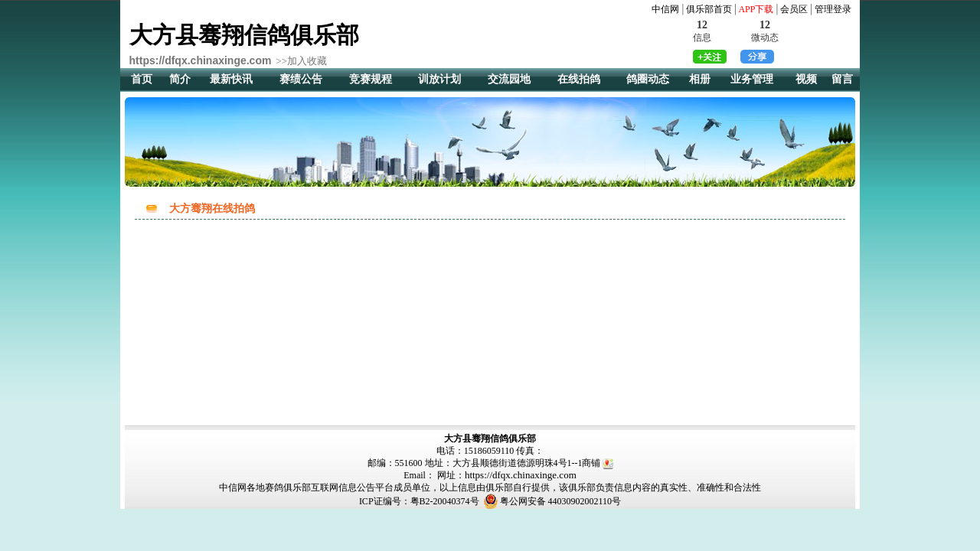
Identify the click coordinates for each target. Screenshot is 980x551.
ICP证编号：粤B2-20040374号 (419, 501)
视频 (806, 79)
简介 (180, 79)
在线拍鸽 (579, 79)
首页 (142, 79)
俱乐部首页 (709, 9)
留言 (842, 79)
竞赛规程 (371, 79)
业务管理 (752, 79)
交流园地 (509, 79)
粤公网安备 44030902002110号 (561, 501)
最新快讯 (231, 79)
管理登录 (833, 9)
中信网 (665, 9)
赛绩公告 (301, 79)
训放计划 (439, 79)
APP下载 (756, 9)
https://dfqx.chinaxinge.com (521, 475)
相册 (700, 79)
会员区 (794, 9)
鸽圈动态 (648, 79)
